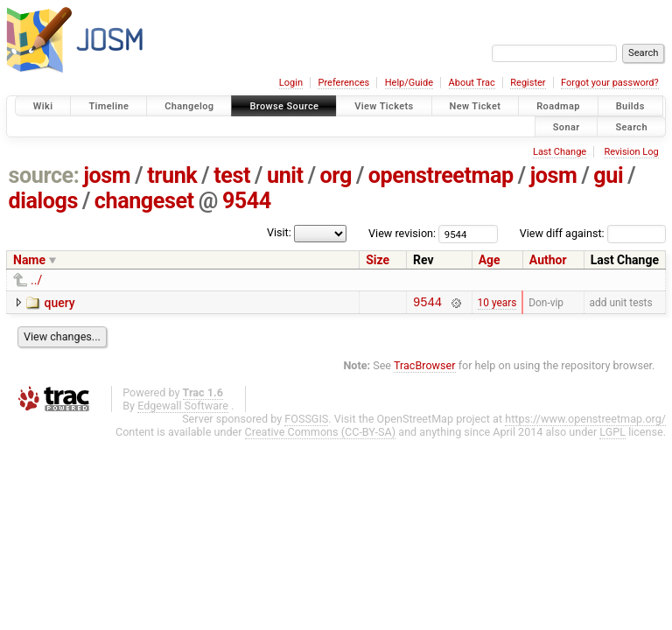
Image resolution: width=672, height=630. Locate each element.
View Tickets (384, 106)
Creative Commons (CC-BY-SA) (321, 434)
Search (631, 126)
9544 (247, 201)
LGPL (612, 434)
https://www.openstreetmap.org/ (585, 421)
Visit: (279, 232)
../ (36, 280)
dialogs (43, 201)
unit (285, 175)
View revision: (402, 233)
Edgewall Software (183, 408)
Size (378, 260)
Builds (630, 106)
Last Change (560, 152)
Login (291, 83)
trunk (172, 175)
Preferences (343, 83)
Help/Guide (409, 83)
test (232, 175)
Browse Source (284, 106)
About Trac (472, 83)
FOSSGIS (306, 421)
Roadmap (558, 106)
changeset (144, 201)
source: (44, 175)
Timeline (108, 106)
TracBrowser (425, 368)
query (59, 303)
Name (29, 260)
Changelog (189, 106)
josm (107, 175)
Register (528, 83)
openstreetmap (441, 175)
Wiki (43, 106)
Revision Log (631, 152)
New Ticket (476, 106)
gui (608, 175)
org (336, 175)
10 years (497, 304)
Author (548, 260)
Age (490, 260)
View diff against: (593, 233)
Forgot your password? (610, 83)
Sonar (567, 126)
